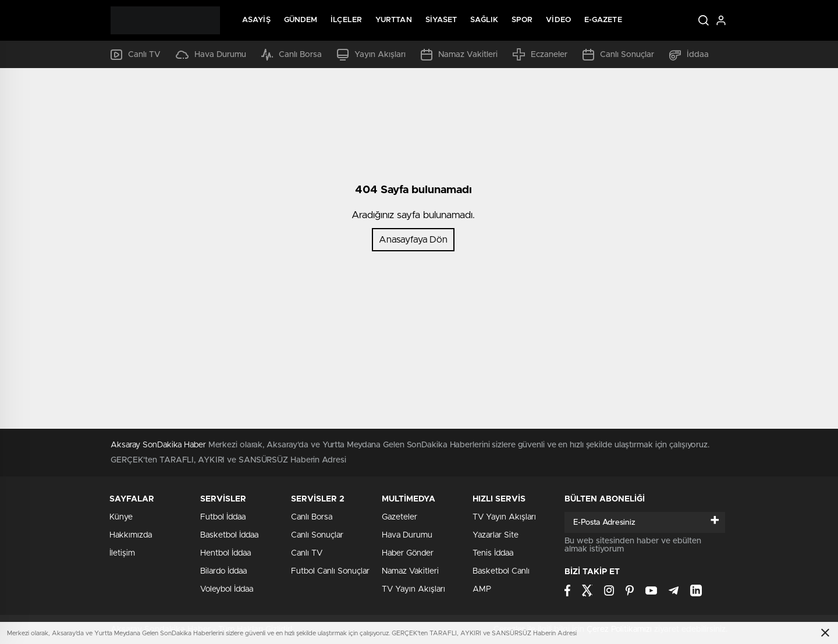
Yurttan (394, 20)
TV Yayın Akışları (413, 589)
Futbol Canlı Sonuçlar (330, 571)
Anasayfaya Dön (413, 240)
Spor (522, 20)
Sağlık (484, 20)
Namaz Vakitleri (459, 55)
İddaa (689, 55)
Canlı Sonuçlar (618, 55)
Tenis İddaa (493, 553)
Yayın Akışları (371, 55)
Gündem (301, 20)
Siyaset (441, 20)
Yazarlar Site (496, 535)
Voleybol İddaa (227, 589)
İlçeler (346, 20)
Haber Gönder (408, 553)
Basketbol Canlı (501, 571)
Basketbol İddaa (229, 535)
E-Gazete (603, 20)
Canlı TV (136, 55)
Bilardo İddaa (223, 571)
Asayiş (256, 20)
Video (558, 20)
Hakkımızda (131, 535)
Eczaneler (540, 54)
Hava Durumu (211, 55)
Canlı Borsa (292, 55)
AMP (482, 589)
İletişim (122, 553)
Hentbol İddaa (226, 553)
